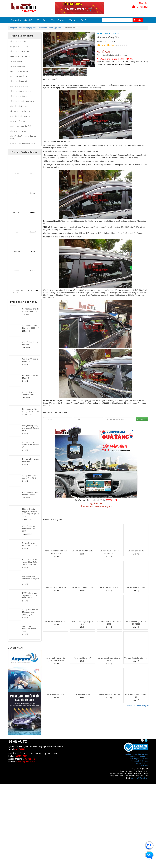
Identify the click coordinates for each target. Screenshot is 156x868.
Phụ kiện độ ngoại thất (27, 28)
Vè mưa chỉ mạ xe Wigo (56, 587)
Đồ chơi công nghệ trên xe (20, 111)
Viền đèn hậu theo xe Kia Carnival (31, 343)
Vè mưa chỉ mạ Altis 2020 (56, 621)
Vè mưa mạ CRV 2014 (109, 587)
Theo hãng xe (58, 20)
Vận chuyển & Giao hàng (139, 759)
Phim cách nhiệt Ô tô (18, 76)
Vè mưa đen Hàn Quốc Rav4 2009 (109, 623)
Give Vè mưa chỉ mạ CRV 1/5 (118, 45)
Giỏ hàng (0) (140, 7)
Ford (16, 232)
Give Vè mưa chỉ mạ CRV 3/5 (122, 45)
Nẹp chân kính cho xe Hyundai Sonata (31, 493)
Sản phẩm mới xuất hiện (20, 51)
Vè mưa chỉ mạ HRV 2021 (83, 587)
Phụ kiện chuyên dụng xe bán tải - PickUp (23, 137)
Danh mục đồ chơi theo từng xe (23, 144)
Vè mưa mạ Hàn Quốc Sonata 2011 (109, 552)
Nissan (16, 271)
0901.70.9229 (127, 59)
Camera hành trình (17, 66)
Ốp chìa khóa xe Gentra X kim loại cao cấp (31, 445)
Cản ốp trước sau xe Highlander (30, 360)
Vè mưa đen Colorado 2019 (136, 658)
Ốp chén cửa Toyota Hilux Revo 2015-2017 (31, 327)
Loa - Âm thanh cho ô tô (20, 116)
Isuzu (33, 251)
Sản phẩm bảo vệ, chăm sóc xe (22, 101)
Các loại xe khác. (33, 290)
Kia (16, 193)
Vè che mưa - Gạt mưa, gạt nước (50, 28)
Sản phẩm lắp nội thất (19, 81)
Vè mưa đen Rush (83, 695)
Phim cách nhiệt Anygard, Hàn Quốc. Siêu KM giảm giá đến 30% (31, 513)
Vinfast (33, 174)
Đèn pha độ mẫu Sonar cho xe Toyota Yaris (30, 579)
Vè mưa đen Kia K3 (136, 551)
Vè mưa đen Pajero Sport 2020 (82, 623)
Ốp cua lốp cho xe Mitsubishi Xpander (30, 544)
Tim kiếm (138, 20)
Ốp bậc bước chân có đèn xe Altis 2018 (31, 477)
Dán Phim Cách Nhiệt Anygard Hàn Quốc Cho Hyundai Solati (31, 562)
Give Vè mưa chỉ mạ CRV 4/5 (124, 45)
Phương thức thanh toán (139, 756)
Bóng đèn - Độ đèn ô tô (20, 71)
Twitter (148, 740)
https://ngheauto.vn (25, 762)
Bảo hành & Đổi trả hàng (140, 761)
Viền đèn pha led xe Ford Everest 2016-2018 (30, 529)
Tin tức (73, 20)
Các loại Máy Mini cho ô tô (21, 126)
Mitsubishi (33, 232)
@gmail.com (30, 759)
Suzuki (33, 271)
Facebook (144, 740)
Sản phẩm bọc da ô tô (19, 96)
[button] (47, 50)
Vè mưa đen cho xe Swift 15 (136, 696)
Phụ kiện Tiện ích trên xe (20, 106)
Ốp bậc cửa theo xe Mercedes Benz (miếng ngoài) (30, 612)
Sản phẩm (42, 20)
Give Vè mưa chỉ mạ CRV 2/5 (120, 45)
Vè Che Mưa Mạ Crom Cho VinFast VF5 (56, 552)
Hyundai (16, 212)
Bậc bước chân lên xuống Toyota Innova (31, 410)
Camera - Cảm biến (18, 121)
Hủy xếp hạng (116, 45)
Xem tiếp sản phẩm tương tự (137, 706)
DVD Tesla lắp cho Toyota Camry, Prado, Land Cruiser (31, 595)
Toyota (16, 174)
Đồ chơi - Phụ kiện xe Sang (16, 291)
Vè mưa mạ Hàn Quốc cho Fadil (109, 659)
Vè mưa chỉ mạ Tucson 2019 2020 (136, 623)
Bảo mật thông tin (142, 763)
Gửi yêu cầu (142, 419)
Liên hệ (83, 20)
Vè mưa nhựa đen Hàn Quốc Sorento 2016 (56, 659)
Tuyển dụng (144, 765)
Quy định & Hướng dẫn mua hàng (136, 754)
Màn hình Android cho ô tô (21, 56)
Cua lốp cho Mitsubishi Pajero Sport (29, 629)
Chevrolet (16, 251)
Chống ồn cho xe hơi (18, 131)
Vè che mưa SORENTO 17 (109, 695)
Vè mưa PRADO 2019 (56, 695)
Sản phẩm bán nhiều (18, 41)
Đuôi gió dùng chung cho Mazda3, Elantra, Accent (31, 428)
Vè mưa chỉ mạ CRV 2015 (82, 551)
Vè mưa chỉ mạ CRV (82, 658)
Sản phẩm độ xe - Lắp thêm (21, 91)
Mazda (33, 193)
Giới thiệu (29, 20)
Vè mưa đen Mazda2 (136, 587)
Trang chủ (16, 20)
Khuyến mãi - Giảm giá (19, 46)
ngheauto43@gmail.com (140, 778)
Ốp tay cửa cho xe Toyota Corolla (29, 393)
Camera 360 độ (16, 61)
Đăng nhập (143, 3)
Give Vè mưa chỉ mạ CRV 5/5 (127, 45)
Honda (33, 212)
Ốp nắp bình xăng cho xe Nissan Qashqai (31, 310)
